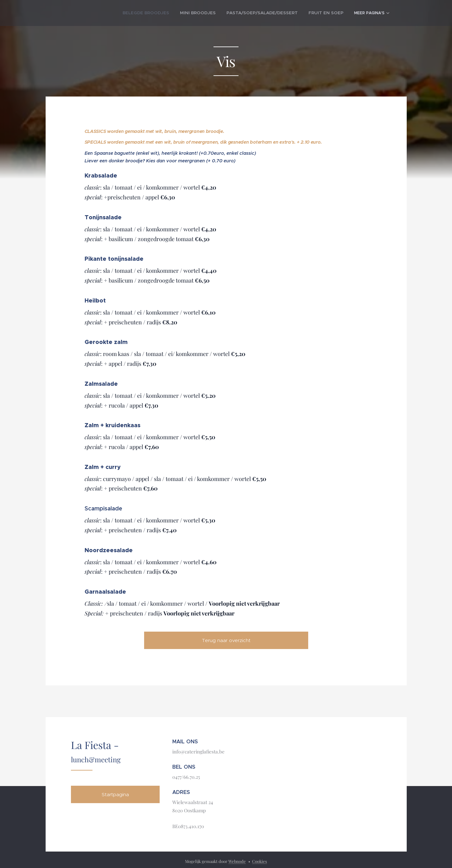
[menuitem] (124, 13)
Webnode (237, 861)
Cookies (260, 861)
